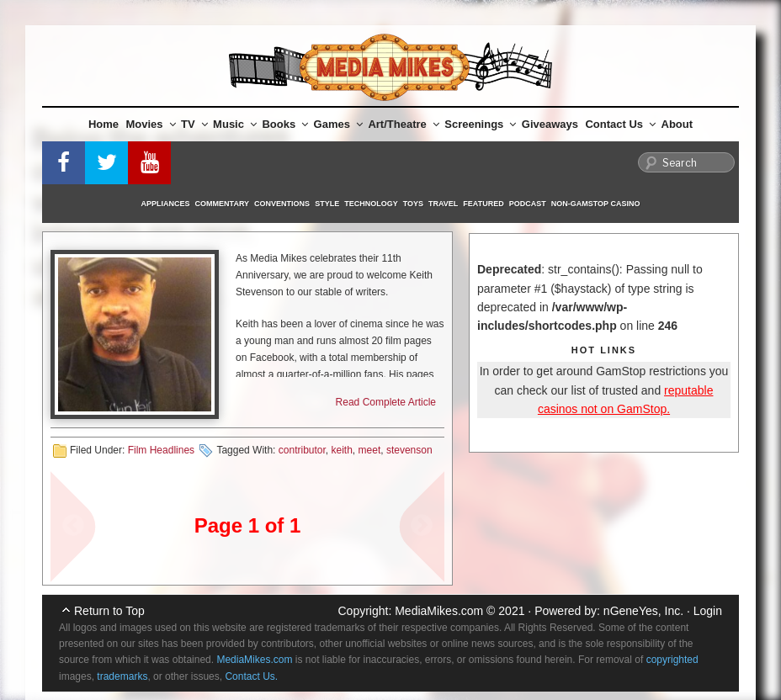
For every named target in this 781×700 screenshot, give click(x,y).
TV (194, 124)
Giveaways (550, 124)
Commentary (223, 204)
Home (104, 124)
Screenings (480, 124)
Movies (151, 124)
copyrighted (672, 660)
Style (327, 204)
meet (370, 450)
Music (235, 124)
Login (708, 611)
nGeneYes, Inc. (643, 611)
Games (338, 124)
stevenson (409, 450)
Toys (413, 204)
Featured (483, 204)
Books (285, 124)
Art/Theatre (403, 124)
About (677, 124)
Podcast (528, 204)
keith (342, 450)
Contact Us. (251, 676)
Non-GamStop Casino (596, 204)
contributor (302, 450)
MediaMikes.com (439, 611)
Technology (371, 204)
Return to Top (109, 611)
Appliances (166, 204)
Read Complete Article (386, 402)
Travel (443, 204)
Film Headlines (161, 450)
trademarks (122, 676)
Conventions (282, 204)
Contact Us (620, 124)
